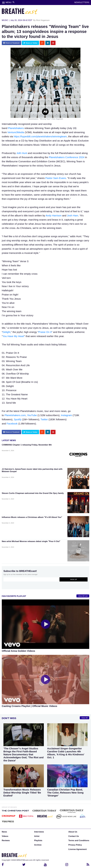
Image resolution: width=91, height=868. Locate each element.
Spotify (18, 419)
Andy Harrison (54, 215)
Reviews (6, 840)
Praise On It (45, 332)
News (4, 832)
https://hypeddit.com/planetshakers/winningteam (40, 136)
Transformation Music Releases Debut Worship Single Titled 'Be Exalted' (22, 793)
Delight (6, 332)
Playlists (38, 840)
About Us (73, 832)
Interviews (39, 832)
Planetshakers (16, 128)
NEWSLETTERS (82, 2)
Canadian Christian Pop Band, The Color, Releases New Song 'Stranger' (65, 793)
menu (3, 3)
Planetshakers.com (15, 415)
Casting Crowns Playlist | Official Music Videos (30, 706)
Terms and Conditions (79, 840)
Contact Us (74, 836)
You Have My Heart (13, 336)
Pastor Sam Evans (56, 178)
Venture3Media (16, 132)
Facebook (12, 424)
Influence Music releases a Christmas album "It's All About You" (32, 517)
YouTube (32, 415)
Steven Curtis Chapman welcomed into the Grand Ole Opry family (33, 493)
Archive (38, 845)
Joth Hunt (22, 153)
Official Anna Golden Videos (18, 651)
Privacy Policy (75, 845)
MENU (8, 2)
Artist (37, 836)
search (14, 2)
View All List (83, 596)
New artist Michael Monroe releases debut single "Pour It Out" (31, 541)
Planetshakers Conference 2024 (67, 157)
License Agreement (77, 849)
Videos (5, 836)
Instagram (66, 415)
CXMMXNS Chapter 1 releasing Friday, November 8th (27, 445)
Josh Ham (73, 215)
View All (84, 718)
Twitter (44, 419)
